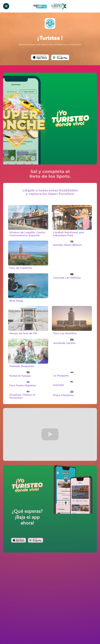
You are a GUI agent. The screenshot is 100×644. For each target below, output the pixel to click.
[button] (6, 6)
